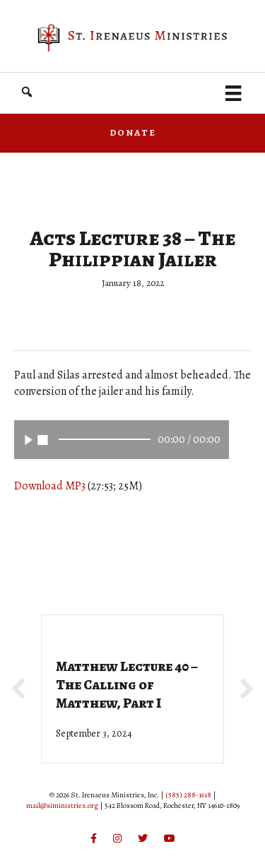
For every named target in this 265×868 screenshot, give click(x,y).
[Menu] (233, 93)
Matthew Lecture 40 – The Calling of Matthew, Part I (127, 685)
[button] (27, 92)
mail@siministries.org (62, 805)
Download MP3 (50, 486)
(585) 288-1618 (188, 795)
